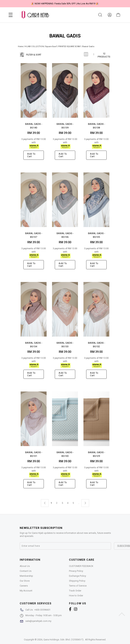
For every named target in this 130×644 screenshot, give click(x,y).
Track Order (75, 591)
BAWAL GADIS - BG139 (65, 126)
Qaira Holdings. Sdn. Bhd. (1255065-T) (63, 640)
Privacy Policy (76, 571)
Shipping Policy (77, 581)
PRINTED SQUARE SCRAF (70, 46)
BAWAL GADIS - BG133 (65, 344)
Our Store (25, 581)
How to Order (76, 596)
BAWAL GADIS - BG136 (65, 235)
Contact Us (26, 571)
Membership (26, 576)
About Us (25, 566)
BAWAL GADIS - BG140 (34, 126)
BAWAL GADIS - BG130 (65, 454)
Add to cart (31, 155)
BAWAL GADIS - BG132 (96, 344)
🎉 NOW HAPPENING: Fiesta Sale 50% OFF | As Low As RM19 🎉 (65, 4)
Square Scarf (51, 46)
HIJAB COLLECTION (34, 46)
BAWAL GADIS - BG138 (96, 126)
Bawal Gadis (88, 46)
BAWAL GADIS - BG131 (34, 454)
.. (79, 502)
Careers (24, 586)
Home (21, 46)
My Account (26, 591)
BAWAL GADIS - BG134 (34, 344)
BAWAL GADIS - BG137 (34, 235)
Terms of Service (78, 586)
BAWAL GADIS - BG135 (96, 235)
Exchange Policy (78, 576)
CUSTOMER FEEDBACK (81, 566)
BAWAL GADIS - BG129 (96, 454)
